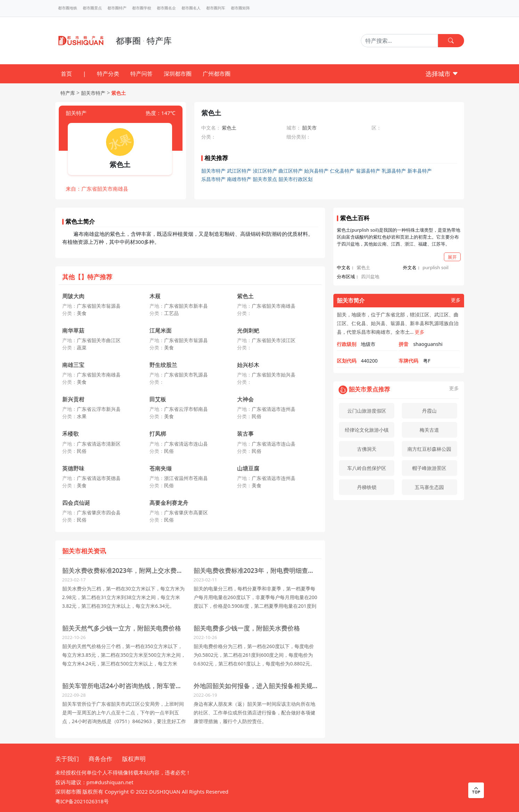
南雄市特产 (239, 179)
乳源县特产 (394, 171)
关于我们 (67, 759)
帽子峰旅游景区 (429, 468)
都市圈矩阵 (240, 8)
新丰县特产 (420, 171)
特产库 (68, 93)
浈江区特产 (265, 171)
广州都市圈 (217, 74)
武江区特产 (239, 171)
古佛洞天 (367, 449)
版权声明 (134, 759)
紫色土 (119, 93)
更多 (456, 300)
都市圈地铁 (68, 8)
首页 (66, 74)
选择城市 (442, 74)
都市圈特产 (117, 8)
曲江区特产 (291, 171)
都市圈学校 (142, 8)
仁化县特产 (342, 171)
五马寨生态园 (429, 487)
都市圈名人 (191, 8)
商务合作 (100, 759)
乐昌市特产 (213, 179)
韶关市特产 (93, 93)
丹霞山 (429, 411)
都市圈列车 (216, 8)
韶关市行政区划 (295, 179)
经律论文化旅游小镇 (367, 430)
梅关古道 (429, 430)
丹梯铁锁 (367, 487)
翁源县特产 (368, 171)
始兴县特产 (316, 171)
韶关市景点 (265, 179)
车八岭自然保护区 (367, 468)
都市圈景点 (92, 8)
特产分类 (108, 74)
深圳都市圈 (178, 74)
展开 (452, 257)
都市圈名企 (166, 8)
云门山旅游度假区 (367, 411)
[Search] (400, 41)
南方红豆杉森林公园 (429, 449)
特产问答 (141, 74)
